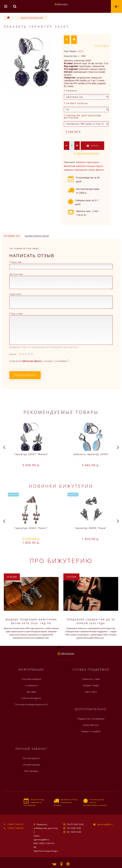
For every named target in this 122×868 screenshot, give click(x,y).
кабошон (69, 170)
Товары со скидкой (91, 731)
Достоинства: (16, 274)
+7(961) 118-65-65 (15, 828)
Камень (72, 91)
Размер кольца (77, 103)
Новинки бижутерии (61, 486)
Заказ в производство (32, 18)
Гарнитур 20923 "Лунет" (31, 528)
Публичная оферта (31, 698)
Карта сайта (91, 692)
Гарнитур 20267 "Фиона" (31, 454)
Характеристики (37, 236)
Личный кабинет (31, 758)
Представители (91, 725)
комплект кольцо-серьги (89, 166)
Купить (92, 146)
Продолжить (25, 375)
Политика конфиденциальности (31, 704)
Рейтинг (13, 354)
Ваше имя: (17, 262)
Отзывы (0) (12, 236)
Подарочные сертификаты (91, 719)
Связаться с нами (91, 679)
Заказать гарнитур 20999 (91, 454)
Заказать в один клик (88, 153)
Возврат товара (91, 685)
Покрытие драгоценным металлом (83, 117)
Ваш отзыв (17, 314)
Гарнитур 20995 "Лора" (91, 528)
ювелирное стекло (85, 170)
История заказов (31, 765)
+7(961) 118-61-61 (15, 824)
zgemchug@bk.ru (105, 824)
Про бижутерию (61, 561)
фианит (100, 170)
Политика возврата (31, 679)
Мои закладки (31, 771)
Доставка (31, 692)
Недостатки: (15, 294)
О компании (31, 685)
